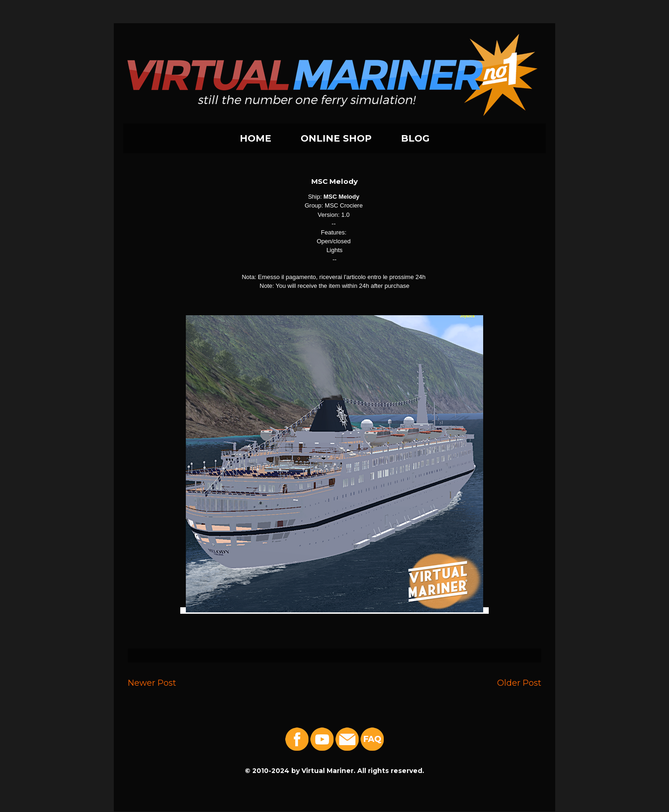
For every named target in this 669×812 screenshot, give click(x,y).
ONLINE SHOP (336, 138)
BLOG (415, 138)
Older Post (519, 683)
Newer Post (152, 683)
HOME (256, 138)
